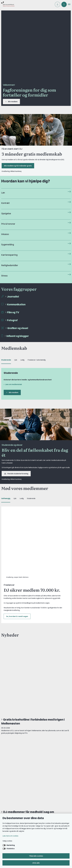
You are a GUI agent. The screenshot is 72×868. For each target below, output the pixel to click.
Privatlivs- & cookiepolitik (13, 785)
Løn (3, 193)
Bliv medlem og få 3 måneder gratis (18, 166)
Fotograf (12, 320)
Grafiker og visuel (18, 328)
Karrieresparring (9, 255)
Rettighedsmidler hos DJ (12, 789)
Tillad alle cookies (36, 856)
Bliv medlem (11, 102)
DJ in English (8, 778)
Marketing (11, 845)
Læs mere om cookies (10, 836)
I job (16, 360)
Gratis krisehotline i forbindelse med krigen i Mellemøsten (33, 592)
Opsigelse (6, 213)
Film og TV (13, 312)
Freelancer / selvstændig (37, 360)
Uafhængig (6, 498)
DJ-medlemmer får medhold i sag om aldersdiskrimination (28, 618)
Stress (4, 276)
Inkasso (5, 234)
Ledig (22, 360)
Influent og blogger (18, 336)
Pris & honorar (8, 224)
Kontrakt (5, 203)
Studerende (6, 360)
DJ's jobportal (9, 799)
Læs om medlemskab (13, 384)
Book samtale (9, 764)
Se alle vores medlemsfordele (19, 714)
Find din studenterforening (16, 474)
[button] (70, 4)
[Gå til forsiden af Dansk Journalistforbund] (7, 4)
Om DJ (6, 775)
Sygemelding (8, 245)
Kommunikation (16, 304)
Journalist (13, 297)
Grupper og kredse (10, 810)
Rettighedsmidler (10, 265)
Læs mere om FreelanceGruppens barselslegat (25, 707)
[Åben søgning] (64, 4)
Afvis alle (36, 863)
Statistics (11, 849)
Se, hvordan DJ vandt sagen (17, 554)
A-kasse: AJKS (9, 796)
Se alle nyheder (11, 647)
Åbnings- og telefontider (12, 792)
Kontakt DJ (8, 761)
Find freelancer (9, 782)
